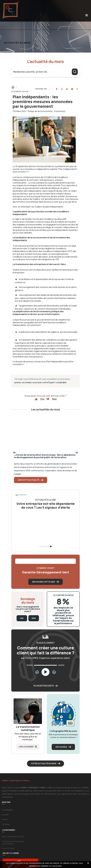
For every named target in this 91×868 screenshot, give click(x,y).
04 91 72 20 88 (9, 849)
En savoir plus (56, 866)
